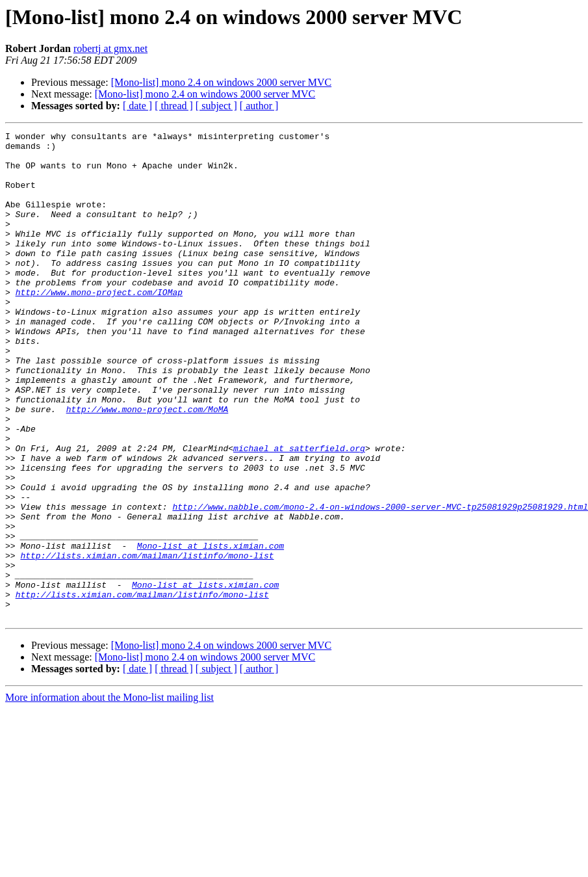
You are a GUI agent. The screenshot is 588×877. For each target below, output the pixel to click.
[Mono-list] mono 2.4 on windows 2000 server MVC (222, 82)
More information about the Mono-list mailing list (109, 795)
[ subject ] (216, 106)
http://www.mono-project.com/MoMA (147, 465)
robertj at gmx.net (110, 48)
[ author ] (259, 106)
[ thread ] (174, 106)
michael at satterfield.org (299, 512)
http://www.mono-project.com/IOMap (99, 325)
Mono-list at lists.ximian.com (211, 629)
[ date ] (137, 106)
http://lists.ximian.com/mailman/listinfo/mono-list (147, 641)
